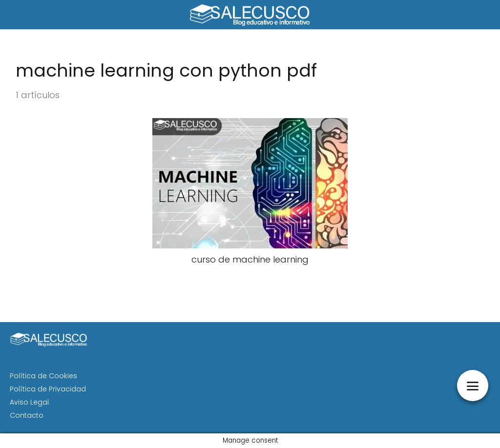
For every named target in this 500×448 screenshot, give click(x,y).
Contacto (27, 415)
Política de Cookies (43, 376)
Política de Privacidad (48, 389)
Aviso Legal (29, 402)
